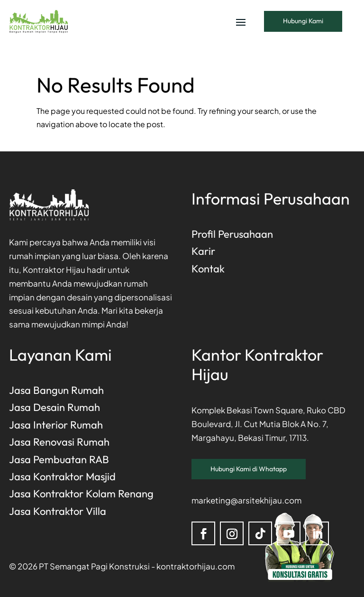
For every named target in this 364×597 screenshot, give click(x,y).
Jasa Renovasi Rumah (59, 442)
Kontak (208, 269)
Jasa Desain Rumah (55, 407)
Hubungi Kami (303, 21)
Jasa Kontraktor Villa (58, 511)
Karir (203, 251)
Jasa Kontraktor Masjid (62, 476)
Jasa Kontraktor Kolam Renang (81, 494)
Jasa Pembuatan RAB (59, 459)
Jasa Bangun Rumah (56, 390)
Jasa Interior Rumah (56, 425)
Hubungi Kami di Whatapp (249, 469)
